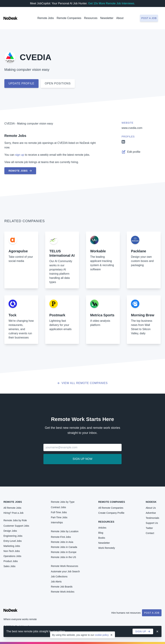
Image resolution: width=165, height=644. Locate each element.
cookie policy (102, 635)
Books (102, 538)
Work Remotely (107, 548)
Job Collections (59, 577)
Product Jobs (11, 561)
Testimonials (152, 518)
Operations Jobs (12, 556)
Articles (102, 528)
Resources (106, 522)
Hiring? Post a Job (13, 513)
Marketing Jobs (12, 546)
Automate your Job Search (65, 571)
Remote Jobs (46, 18)
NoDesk (151, 502)
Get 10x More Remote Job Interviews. (112, 3)
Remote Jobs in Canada (64, 547)
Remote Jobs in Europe (64, 552)
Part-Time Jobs (59, 517)
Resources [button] (91, 18)
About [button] (120, 18)
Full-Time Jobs (59, 512)
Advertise (151, 513)
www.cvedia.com (132, 128)
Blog (101, 533)
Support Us (152, 523)
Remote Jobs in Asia (62, 542)
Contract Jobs (58, 507)
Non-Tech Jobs (12, 551)
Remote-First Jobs (61, 537)
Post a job (149, 18)
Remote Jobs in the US (63, 557)
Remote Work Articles (63, 592)
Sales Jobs (9, 566)
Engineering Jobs (13, 536)
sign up (20, 155)
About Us (151, 508)
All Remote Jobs (12, 508)
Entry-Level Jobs (13, 541)
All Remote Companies (111, 508)
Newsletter (107, 18)
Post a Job (152, 613)
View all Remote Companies (83, 383)
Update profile (21, 83)
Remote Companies (69, 18)
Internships (57, 522)
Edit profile (131, 152)
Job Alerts (56, 582)
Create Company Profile (111, 513)
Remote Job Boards (62, 587)
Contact (150, 533)
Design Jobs (10, 531)
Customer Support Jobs (16, 526)
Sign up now (82, 459)
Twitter (149, 528)
